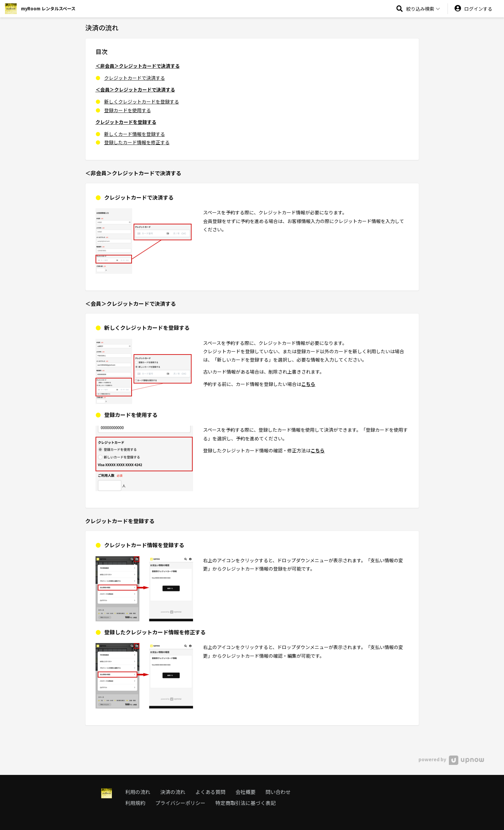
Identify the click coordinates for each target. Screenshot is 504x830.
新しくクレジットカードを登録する (142, 101)
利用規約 (135, 803)
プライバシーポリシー (180, 803)
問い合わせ (278, 792)
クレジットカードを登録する (126, 122)
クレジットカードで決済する (135, 78)
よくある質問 (210, 792)
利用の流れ (138, 792)
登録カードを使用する (128, 110)
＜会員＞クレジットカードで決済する (135, 89)
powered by (451, 759)
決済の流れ (173, 792)
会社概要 (245, 792)
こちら (308, 384)
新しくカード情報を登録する (135, 134)
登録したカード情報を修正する (137, 142)
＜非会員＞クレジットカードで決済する (138, 66)
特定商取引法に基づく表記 (245, 803)
